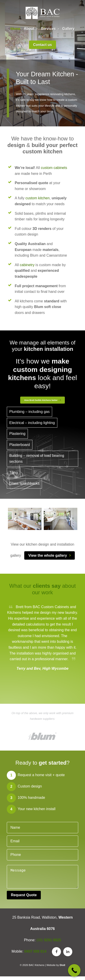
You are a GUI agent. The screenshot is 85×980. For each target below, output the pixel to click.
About (31, 29)
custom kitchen (38, 198)
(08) (49, 944)
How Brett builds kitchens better (41, 400)
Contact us (42, 45)
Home (15, 29)
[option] (25, 519)
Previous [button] (15, 519)
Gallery (68, 29)
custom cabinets (54, 168)
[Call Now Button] (74, 970)
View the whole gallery (48, 555)
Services (50, 29)
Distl (62, 969)
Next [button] (70, 519)
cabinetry (27, 265)
